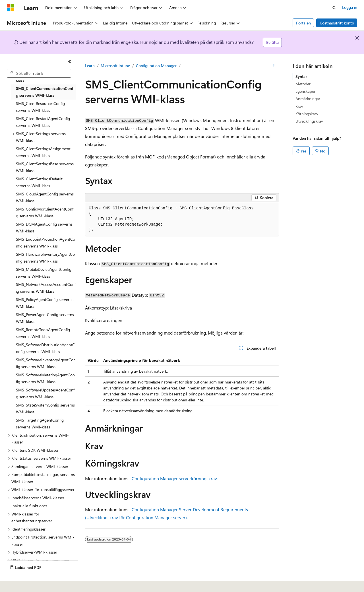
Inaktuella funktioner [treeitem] (29, 506)
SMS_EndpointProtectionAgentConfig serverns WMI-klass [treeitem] (45, 243)
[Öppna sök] (334, 8)
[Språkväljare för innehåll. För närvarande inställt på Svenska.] (20, 584)
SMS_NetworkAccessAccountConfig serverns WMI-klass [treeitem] (46, 288)
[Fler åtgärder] (274, 66)
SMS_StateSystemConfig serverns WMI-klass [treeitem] (45, 409)
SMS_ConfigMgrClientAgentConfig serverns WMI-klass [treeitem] (45, 213)
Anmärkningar (308, 99)
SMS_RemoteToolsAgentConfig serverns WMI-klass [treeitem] (43, 333)
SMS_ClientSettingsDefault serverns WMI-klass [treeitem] (39, 182)
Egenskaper (305, 91)
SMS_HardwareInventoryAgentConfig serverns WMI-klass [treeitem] (45, 258)
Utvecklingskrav (309, 121)
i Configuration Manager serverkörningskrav (173, 478)
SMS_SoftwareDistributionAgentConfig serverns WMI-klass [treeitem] (45, 348)
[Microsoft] (11, 8)
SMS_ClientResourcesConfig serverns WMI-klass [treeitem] (40, 107)
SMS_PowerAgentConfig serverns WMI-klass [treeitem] (45, 318)
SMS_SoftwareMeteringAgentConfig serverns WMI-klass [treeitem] (45, 378)
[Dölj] (70, 61)
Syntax (301, 76)
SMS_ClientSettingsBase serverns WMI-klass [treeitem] (45, 167)
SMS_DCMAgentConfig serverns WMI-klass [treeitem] (44, 228)
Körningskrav (307, 114)
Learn (90, 66)
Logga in (350, 7)
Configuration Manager (156, 66)
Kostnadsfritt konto (337, 23)
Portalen (303, 23)
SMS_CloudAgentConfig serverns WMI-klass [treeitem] (45, 197)
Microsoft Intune (115, 66)
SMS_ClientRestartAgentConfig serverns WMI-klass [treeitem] (43, 122)
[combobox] (39, 73)
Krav (299, 106)
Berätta (272, 42)
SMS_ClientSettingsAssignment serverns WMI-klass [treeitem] (43, 152)
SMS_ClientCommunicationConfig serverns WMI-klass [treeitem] (45, 92)
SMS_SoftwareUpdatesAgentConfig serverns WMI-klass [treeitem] (46, 393)
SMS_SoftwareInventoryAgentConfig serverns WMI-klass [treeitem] (46, 363)
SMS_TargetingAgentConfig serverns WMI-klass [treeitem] (40, 424)
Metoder (303, 84)
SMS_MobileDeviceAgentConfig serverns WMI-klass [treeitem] (44, 273)
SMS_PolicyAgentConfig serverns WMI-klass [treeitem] (45, 303)
